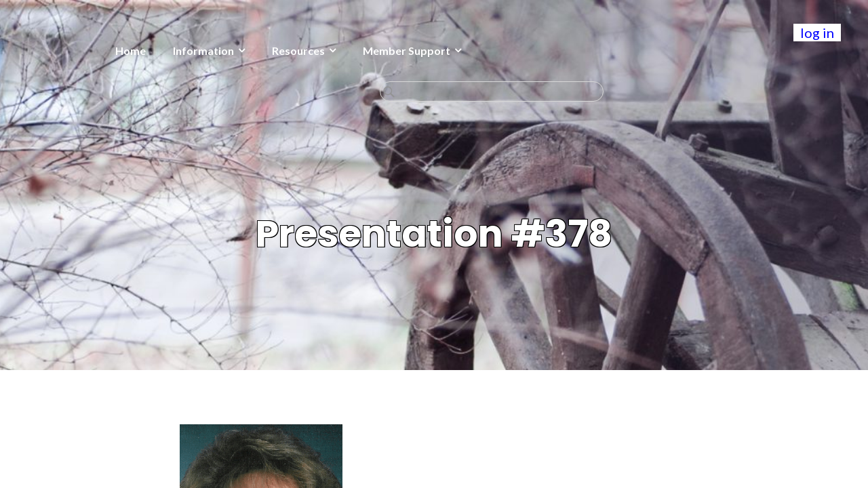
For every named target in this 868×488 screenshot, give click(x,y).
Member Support (303, 50)
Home (27, 50)
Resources (195, 50)
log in (817, 33)
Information (100, 50)
